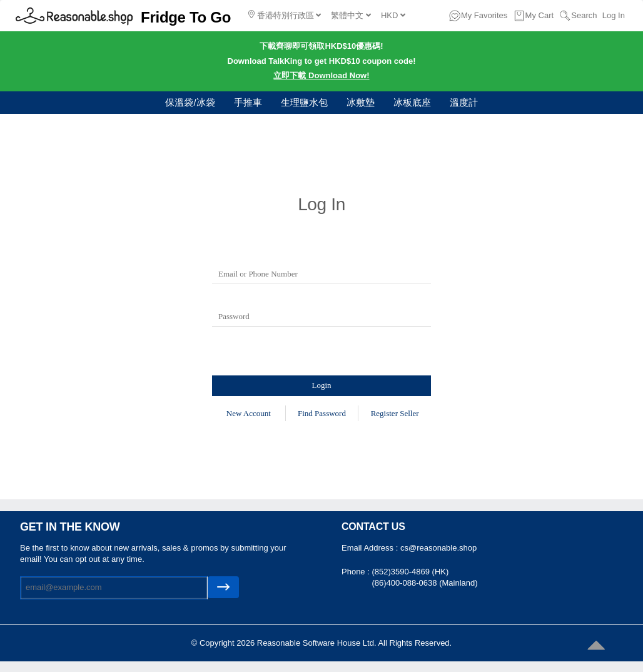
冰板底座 (412, 102)
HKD (393, 15)
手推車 (248, 102)
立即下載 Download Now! (321, 75)
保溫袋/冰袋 (190, 102)
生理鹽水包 (304, 102)
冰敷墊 (361, 102)
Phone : (357, 572)
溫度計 (464, 102)
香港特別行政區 (285, 15)
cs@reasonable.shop (438, 548)
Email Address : (371, 548)
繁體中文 (351, 15)
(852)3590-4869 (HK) (410, 572)
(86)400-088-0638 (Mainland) (424, 583)
